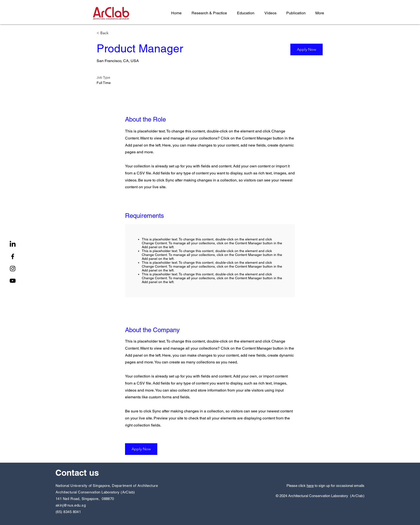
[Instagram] (13, 269)
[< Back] (114, 33)
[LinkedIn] (13, 244)
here (310, 486)
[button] (307, 49)
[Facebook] (13, 256)
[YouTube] (13, 281)
